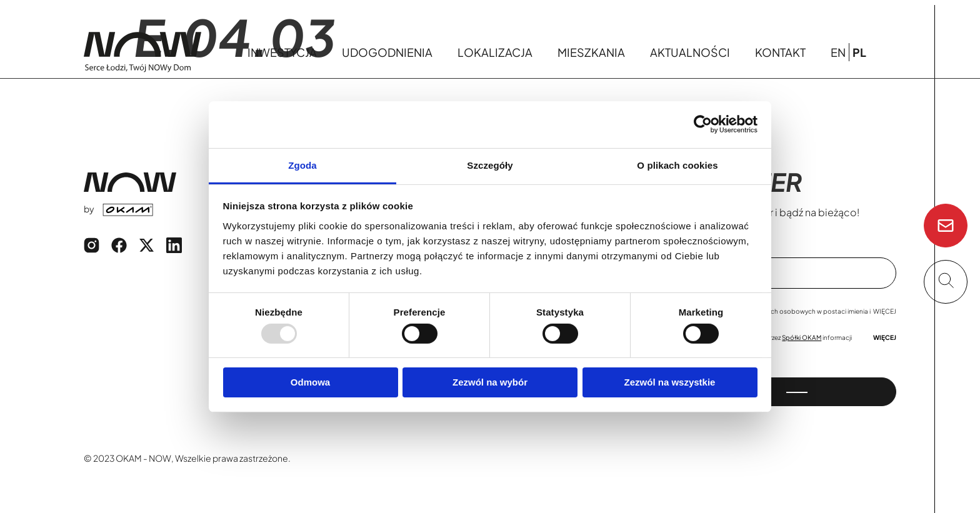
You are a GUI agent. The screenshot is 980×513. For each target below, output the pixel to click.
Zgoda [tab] (302, 165)
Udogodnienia (387, 52)
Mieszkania (591, 52)
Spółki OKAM (802, 337)
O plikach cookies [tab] (677, 165)
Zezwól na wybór (490, 382)
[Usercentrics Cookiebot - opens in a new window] (703, 124)
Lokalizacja (495, 52)
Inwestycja (282, 52)
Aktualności (690, 52)
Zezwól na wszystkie (670, 382)
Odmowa (310, 382)
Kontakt (780, 52)
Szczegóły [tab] (490, 165)
